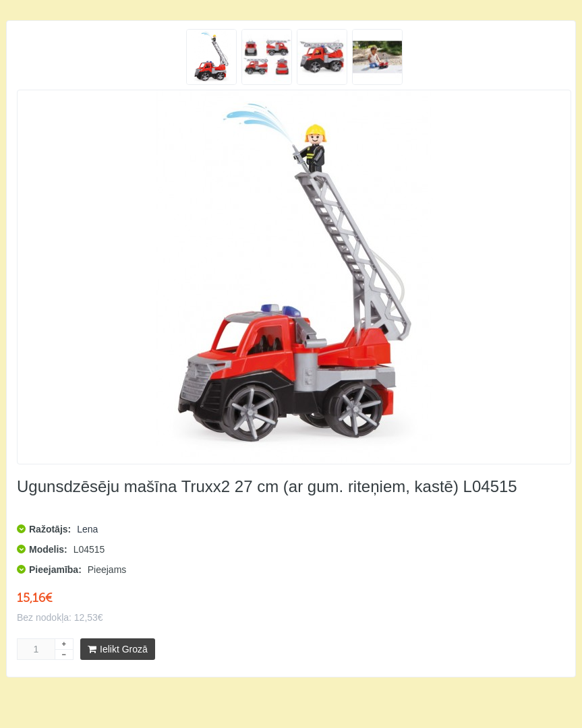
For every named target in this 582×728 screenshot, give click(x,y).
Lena (87, 529)
